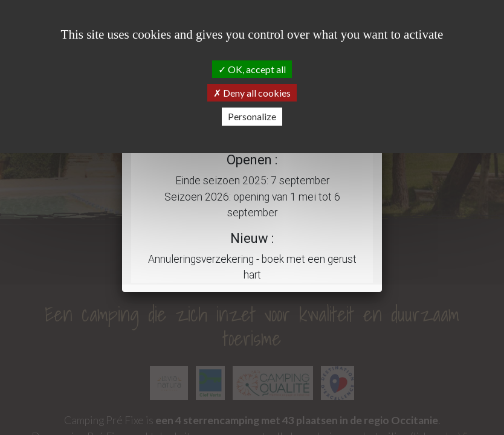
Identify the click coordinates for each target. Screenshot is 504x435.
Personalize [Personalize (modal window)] (252, 116)
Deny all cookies (252, 93)
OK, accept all (252, 69)
